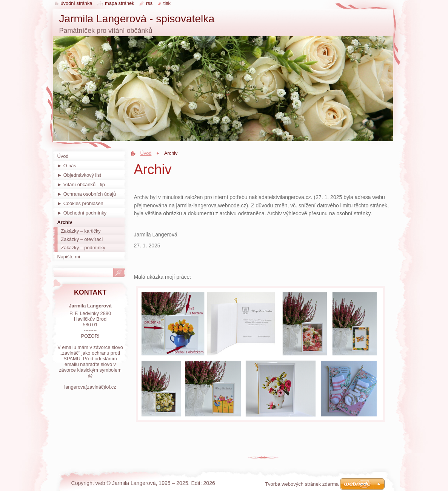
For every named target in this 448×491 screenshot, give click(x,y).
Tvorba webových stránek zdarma (302, 484)
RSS (149, 3)
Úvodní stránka (77, 3)
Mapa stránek (120, 3)
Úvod (146, 153)
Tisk (167, 3)
